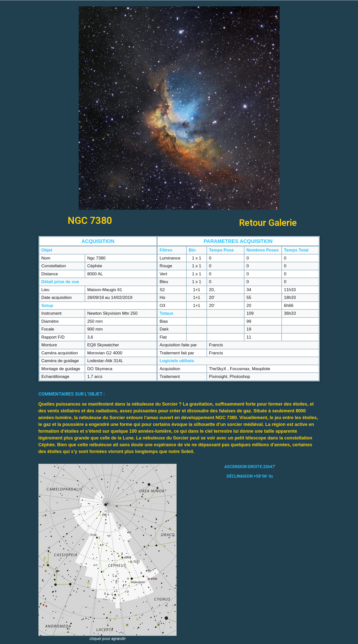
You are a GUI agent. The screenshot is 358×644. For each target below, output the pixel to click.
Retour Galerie (268, 223)
